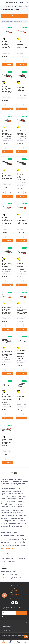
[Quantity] (7, 61)
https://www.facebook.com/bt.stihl (13, 603)
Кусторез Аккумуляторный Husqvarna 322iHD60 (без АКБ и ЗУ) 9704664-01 (7, 133)
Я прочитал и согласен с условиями (15, 616)
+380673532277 (14, 590)
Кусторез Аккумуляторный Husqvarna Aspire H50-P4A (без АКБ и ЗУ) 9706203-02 (7, 177)
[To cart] (7, 65)
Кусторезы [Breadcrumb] (15, 7)
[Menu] (2, 2)
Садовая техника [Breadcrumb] (8, 7)
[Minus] (4, 61)
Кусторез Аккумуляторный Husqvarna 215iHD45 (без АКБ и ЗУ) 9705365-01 (7, 90)
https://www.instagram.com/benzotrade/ (16, 603)
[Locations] (25, 2)
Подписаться (22, 613)
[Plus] (11, 61)
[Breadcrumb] (2, 7)
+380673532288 (14, 594)
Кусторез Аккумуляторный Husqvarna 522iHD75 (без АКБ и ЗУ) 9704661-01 (22, 133)
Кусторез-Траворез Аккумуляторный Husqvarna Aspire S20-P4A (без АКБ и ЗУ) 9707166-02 (7, 354)
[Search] (5, 2)
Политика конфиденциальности (15, 616)
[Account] (27, 2)
